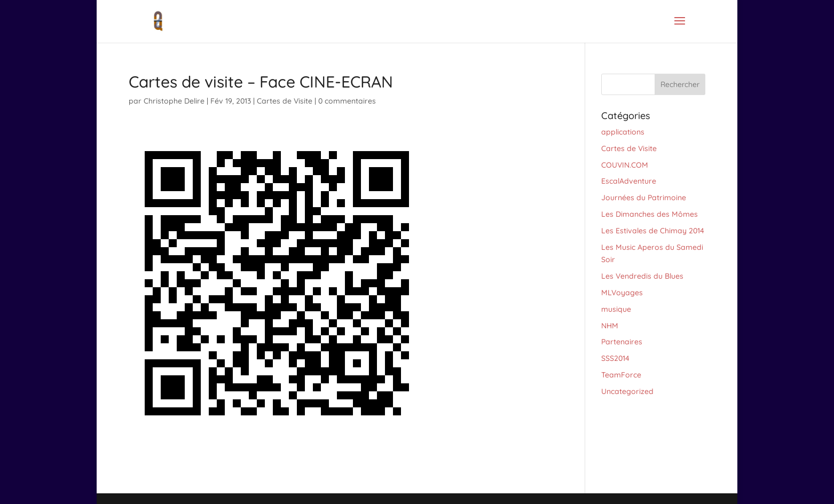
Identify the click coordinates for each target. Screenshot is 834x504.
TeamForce (621, 375)
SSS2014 (615, 358)
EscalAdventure (629, 181)
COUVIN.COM (625, 165)
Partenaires (622, 342)
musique (616, 309)
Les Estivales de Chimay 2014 (653, 231)
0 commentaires (347, 101)
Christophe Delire (174, 101)
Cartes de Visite (285, 101)
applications (623, 132)
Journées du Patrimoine (644, 198)
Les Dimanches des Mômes (650, 214)
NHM (610, 326)
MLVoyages (622, 293)
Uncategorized (627, 391)
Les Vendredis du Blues (642, 276)
